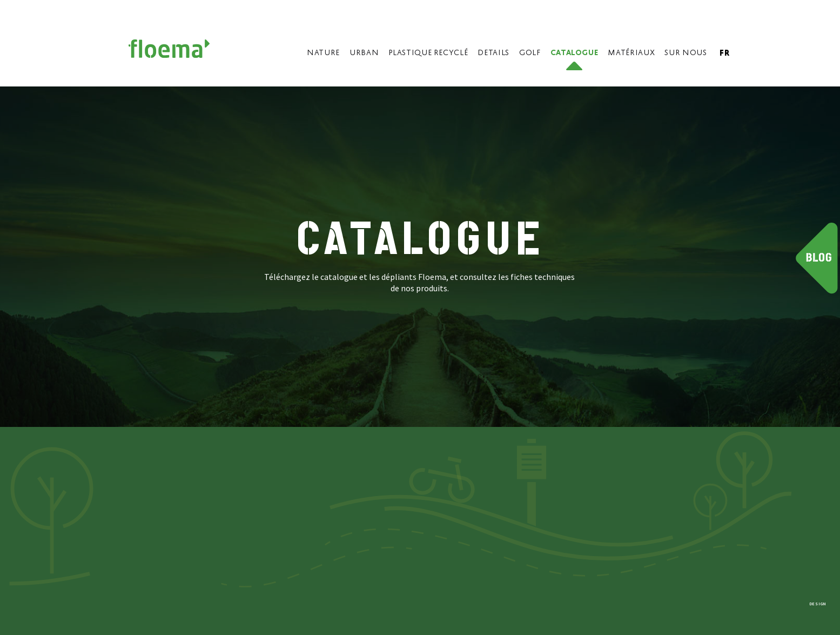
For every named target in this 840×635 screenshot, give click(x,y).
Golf (530, 53)
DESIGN (818, 604)
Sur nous (686, 53)
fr (724, 54)
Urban (364, 53)
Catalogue (574, 53)
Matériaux (631, 53)
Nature (323, 53)
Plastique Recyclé (428, 53)
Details (493, 53)
